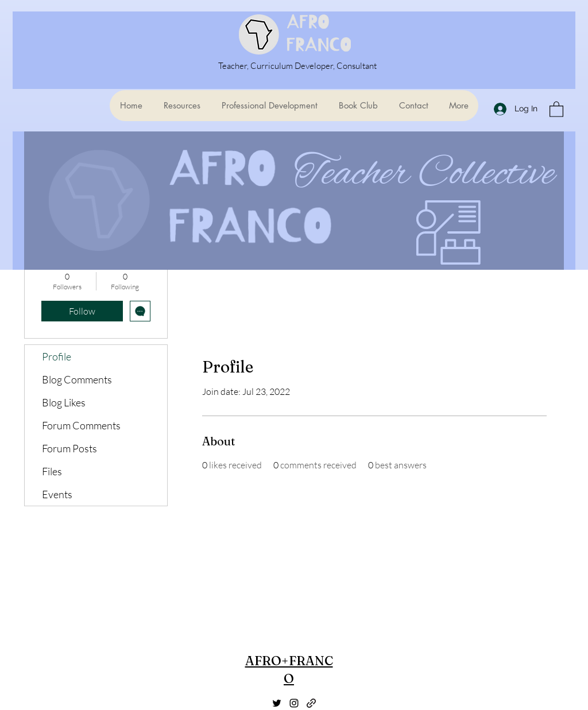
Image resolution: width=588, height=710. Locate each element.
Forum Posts (69, 448)
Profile (57, 356)
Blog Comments (77, 379)
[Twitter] (277, 703)
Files (52, 471)
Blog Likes (64, 402)
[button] (556, 109)
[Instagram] (294, 703)
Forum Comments (81, 425)
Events (57, 494)
